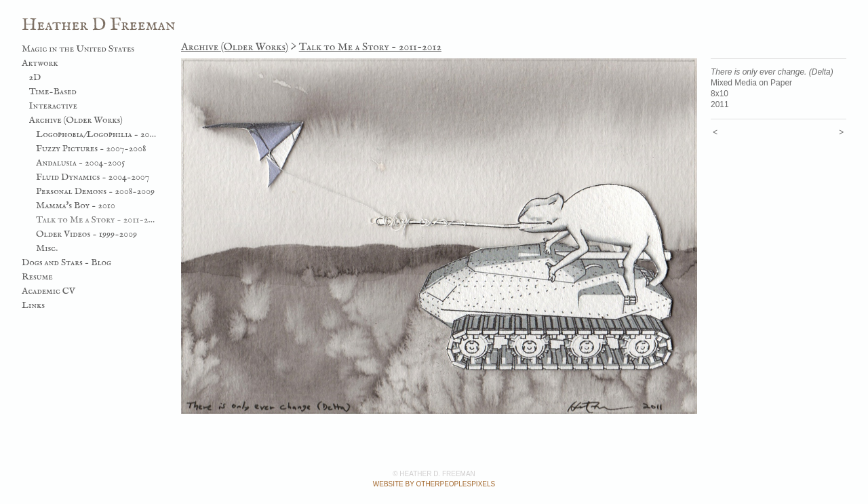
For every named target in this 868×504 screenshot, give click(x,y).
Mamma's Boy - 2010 (76, 206)
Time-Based (53, 92)
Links (33, 305)
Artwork (40, 63)
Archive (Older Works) (76, 120)
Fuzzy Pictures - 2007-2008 (91, 149)
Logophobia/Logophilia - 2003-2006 (97, 134)
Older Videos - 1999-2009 (86, 234)
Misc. (47, 248)
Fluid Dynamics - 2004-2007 (93, 177)
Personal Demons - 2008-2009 (95, 191)
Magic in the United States (78, 49)
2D (35, 77)
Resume (37, 277)
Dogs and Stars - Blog (66, 263)
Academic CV (48, 291)
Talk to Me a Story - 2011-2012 (97, 220)
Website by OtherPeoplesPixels (434, 484)
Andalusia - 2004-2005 (80, 163)
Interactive (53, 106)
